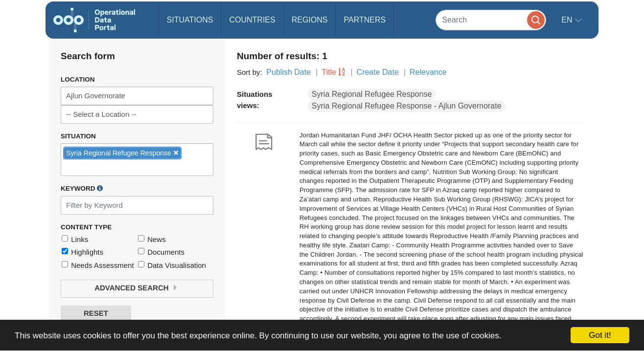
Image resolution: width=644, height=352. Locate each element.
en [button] (568, 20)
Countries (252, 20)
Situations (190, 20)
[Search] (491, 20)
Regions (310, 20)
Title (329, 72)
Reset (96, 314)
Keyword (82, 188)
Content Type (86, 227)
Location (78, 79)
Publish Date (288, 72)
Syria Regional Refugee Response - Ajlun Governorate (407, 106)
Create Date (378, 72)
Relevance (428, 72)
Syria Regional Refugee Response (372, 94)
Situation (78, 136)
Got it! (600, 335)
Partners (365, 20)
